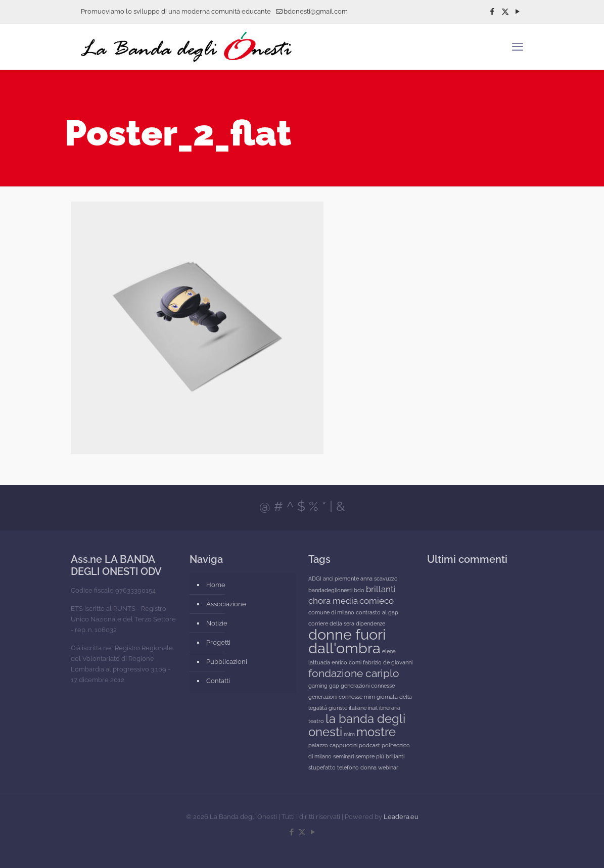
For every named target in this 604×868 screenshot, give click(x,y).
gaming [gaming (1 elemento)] (318, 686)
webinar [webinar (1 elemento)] (388, 767)
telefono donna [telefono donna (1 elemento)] (357, 767)
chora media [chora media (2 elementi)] (333, 601)
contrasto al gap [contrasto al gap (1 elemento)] (377, 612)
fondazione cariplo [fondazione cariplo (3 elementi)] (354, 673)
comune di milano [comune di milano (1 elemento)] (331, 612)
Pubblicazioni (227, 662)
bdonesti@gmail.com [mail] (316, 11)
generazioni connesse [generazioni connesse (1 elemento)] (368, 686)
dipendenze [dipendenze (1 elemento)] (370, 623)
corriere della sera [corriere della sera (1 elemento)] (331, 623)
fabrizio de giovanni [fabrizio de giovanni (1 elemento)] (388, 662)
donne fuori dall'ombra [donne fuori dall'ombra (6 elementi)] (347, 641)
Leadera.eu (401, 817)
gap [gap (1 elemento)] (334, 686)
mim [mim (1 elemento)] (349, 734)
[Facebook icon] (493, 12)
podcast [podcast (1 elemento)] (369, 745)
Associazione (226, 604)
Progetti (218, 642)
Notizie (217, 623)
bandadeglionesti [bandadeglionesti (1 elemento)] (330, 590)
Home (216, 585)
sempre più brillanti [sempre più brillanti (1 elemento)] (380, 756)
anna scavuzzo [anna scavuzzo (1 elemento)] (379, 578)
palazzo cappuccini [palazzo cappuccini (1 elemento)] (333, 745)
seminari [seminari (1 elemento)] (343, 756)
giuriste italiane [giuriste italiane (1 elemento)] (347, 708)
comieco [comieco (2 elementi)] (377, 601)
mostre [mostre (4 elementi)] (376, 732)
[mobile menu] (518, 46)
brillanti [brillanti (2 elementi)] (381, 589)
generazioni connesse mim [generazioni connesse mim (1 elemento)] (342, 697)
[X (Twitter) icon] (505, 12)
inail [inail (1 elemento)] (373, 708)
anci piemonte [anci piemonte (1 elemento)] (341, 578)
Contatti (218, 681)
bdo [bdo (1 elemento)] (359, 590)
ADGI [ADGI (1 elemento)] (315, 578)
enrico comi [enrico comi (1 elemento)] (346, 662)
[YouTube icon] (518, 12)
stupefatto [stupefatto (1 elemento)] (322, 767)
